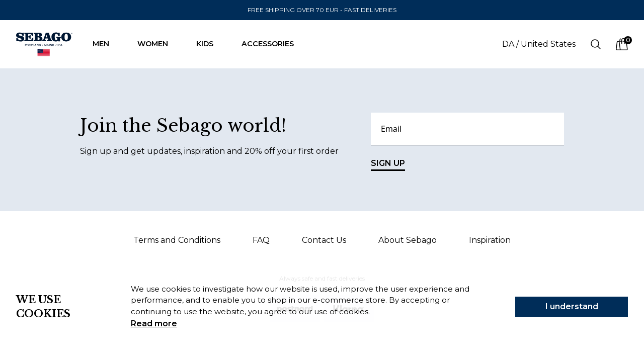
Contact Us (324, 240)
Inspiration (490, 240)
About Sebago (408, 240)
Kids (210, 44)
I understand (572, 306)
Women (158, 44)
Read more (154, 324)
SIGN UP (388, 165)
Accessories (273, 44)
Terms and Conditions (177, 240)
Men (106, 44)
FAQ (261, 240)
